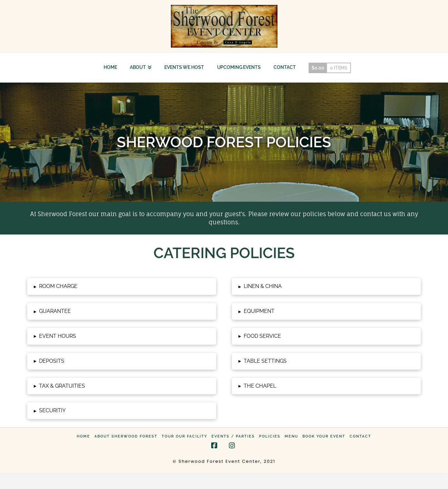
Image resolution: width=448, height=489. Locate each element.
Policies (270, 436)
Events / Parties (233, 436)
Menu (291, 436)
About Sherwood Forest (126, 436)
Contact (360, 436)
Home (83, 436)
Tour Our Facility (184, 436)
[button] (122, 286)
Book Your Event (324, 436)
